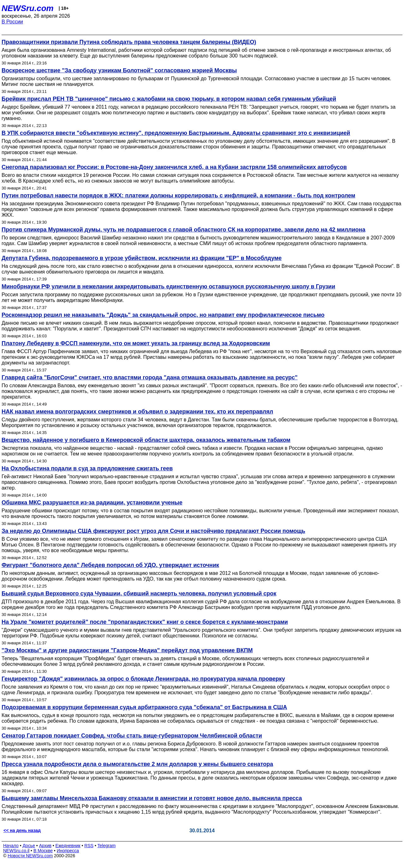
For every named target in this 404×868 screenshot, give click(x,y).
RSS (89, 846)
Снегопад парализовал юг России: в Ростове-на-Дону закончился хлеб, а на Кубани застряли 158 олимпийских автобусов (174, 167)
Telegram (107, 846)
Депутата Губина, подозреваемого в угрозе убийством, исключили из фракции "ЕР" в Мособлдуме (142, 258)
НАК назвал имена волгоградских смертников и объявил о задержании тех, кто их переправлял (137, 412)
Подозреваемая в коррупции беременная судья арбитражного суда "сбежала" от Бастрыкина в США (144, 707)
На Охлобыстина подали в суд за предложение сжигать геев (87, 468)
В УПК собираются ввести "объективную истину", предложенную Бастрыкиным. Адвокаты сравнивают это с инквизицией (176, 133)
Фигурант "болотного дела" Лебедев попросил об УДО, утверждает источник (110, 565)
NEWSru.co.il (16, 851)
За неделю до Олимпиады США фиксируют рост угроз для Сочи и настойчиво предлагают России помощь (153, 531)
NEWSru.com (28, 8)
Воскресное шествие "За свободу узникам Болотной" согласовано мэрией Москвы (119, 70)
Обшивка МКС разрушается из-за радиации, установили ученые (92, 503)
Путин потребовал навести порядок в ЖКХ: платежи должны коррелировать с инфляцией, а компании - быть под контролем (178, 196)
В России (12, 22)
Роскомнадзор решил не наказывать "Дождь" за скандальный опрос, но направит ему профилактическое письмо (163, 315)
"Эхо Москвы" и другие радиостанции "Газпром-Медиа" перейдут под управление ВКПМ (127, 650)
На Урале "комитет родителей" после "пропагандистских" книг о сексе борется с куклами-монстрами (145, 622)
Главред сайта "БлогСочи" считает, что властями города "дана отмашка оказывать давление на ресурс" (150, 377)
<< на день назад (22, 830)
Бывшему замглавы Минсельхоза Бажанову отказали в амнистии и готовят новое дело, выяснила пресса (152, 798)
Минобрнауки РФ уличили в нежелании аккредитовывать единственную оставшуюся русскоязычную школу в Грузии (168, 286)
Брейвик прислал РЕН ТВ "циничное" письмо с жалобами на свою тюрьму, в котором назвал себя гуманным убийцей (169, 99)
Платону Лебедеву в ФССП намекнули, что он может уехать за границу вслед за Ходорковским (136, 343)
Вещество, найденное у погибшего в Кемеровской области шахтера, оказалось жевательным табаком (146, 440)
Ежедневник (68, 846)
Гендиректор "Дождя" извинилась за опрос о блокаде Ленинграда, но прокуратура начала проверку (143, 679)
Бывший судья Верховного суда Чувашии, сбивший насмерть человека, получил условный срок (139, 594)
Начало (11, 846)
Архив (45, 846)
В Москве (43, 851)
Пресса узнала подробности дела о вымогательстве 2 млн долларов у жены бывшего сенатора (137, 764)
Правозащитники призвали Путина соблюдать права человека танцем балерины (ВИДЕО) (129, 42)
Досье (29, 846)
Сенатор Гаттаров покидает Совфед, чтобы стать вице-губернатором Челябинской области (132, 736)
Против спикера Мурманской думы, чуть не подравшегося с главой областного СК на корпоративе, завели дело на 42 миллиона (183, 230)
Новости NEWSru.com (30, 856)
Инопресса (68, 851)
